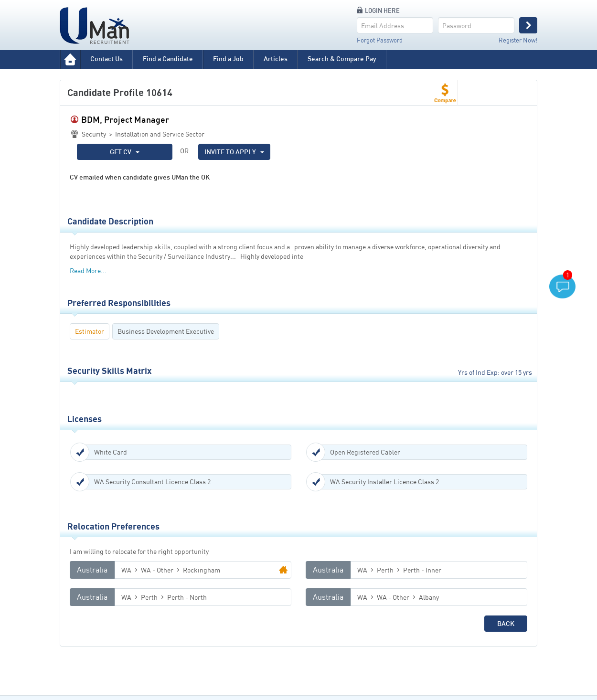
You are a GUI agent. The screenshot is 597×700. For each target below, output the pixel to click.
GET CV (125, 152)
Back (506, 623)
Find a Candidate (168, 58)
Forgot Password (380, 40)
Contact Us (107, 58)
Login (528, 25)
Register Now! (518, 40)
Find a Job (228, 58)
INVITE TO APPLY (234, 152)
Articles (276, 58)
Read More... (88, 270)
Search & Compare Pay (342, 58)
